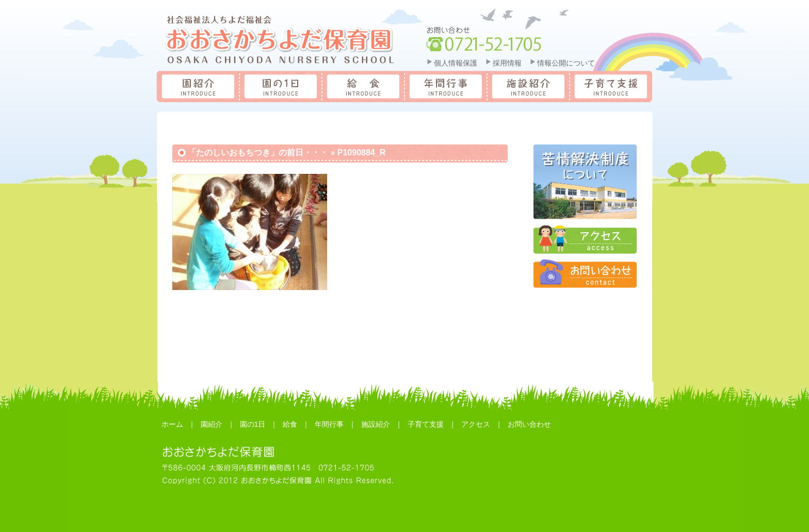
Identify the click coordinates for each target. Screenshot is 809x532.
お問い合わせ (529, 424)
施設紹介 (528, 87)
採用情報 (507, 63)
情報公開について (566, 63)
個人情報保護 (456, 63)
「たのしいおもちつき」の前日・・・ (258, 152)
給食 (363, 87)
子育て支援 (610, 87)
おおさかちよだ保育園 (280, 35)
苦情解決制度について (585, 182)
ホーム (172, 424)
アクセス (585, 239)
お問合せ (585, 274)
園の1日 (253, 424)
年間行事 (445, 87)
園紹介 (198, 87)
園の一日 (280, 87)
